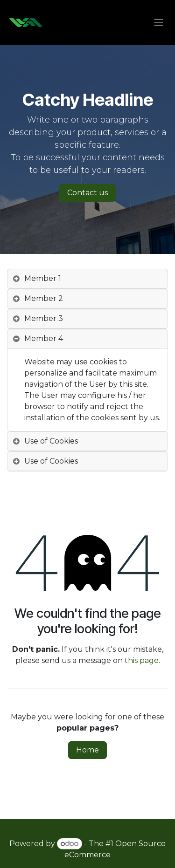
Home (87, 750)
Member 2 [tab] (44, 298)
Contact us (87, 193)
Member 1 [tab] (43, 278)
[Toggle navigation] (159, 23)
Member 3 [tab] (44, 318)
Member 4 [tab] (44, 338)
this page (142, 660)
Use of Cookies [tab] (51, 441)
